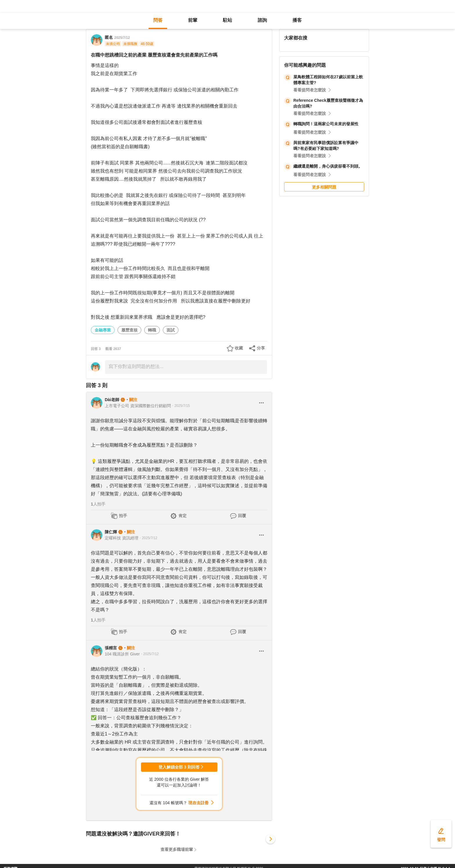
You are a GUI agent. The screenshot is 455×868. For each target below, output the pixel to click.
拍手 (123, 516)
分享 (261, 348)
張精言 (111, 648)
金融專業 (103, 330)
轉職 (152, 330)
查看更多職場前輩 (177, 849)
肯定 (183, 516)
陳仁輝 (111, 532)
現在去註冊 (198, 803)
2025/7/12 (122, 38)
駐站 (228, 20)
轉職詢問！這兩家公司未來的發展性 (326, 124)
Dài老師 (112, 400)
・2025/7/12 (148, 538)
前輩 (193, 20)
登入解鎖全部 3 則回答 (179, 767)
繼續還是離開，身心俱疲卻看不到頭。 (328, 166)
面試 (171, 330)
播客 (297, 20)
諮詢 (262, 20)
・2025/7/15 (180, 406)
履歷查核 (129, 330)
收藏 (239, 348)
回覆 (242, 516)
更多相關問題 (324, 187)
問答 (158, 20)
